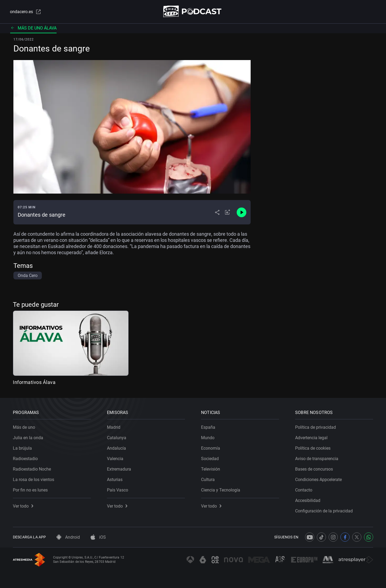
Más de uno (24, 427)
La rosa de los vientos (34, 480)
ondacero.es (26, 12)
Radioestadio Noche (32, 469)
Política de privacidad (316, 427)
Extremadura (119, 469)
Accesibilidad (308, 500)
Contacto (304, 490)
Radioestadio (25, 459)
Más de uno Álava (33, 28)
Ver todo (23, 506)
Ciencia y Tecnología (221, 490)
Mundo (208, 438)
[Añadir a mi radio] (228, 212)
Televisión (211, 469)
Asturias (115, 480)
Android (68, 537)
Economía (211, 448)
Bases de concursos (314, 469)
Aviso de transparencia (317, 459)
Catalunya (117, 438)
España (208, 427)
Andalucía (116, 448)
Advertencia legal (311, 438)
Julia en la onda (28, 438)
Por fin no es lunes (30, 490)
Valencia (115, 459)
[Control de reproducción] (242, 212)
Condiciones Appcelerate (318, 480)
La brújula (22, 448)
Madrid (114, 427)
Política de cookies (313, 448)
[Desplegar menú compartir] (217, 212)
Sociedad (210, 459)
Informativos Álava (34, 382)
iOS (98, 537)
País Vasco (118, 490)
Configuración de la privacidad (324, 511)
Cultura (208, 480)
